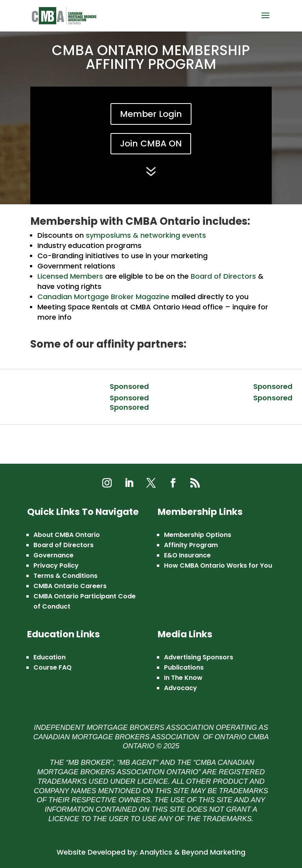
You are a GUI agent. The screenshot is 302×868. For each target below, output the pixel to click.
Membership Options (198, 535)
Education (50, 657)
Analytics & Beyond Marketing (192, 852)
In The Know (183, 678)
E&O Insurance (187, 555)
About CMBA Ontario (67, 535)
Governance (53, 555)
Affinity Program (191, 545)
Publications (184, 667)
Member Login (151, 114)
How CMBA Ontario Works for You (218, 565)
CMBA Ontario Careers (70, 586)
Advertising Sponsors (199, 657)
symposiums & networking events (146, 235)
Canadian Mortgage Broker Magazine (103, 297)
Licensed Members (70, 276)
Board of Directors (223, 276)
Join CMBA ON (151, 143)
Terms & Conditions (65, 576)
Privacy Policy (56, 565)
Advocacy (180, 688)
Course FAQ (52, 667)
